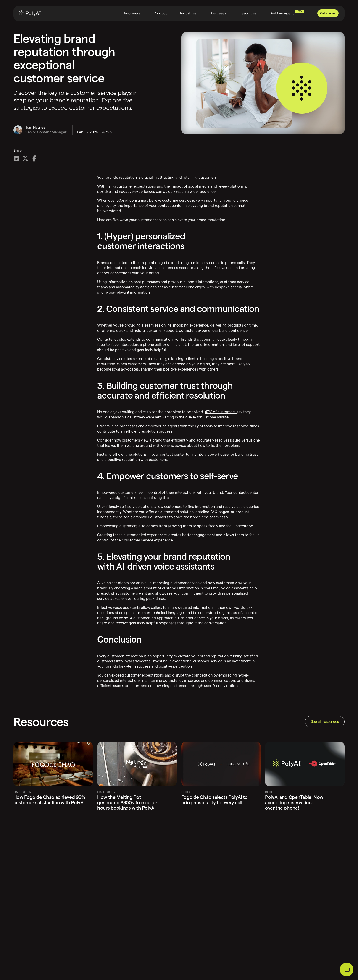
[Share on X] (25, 158)
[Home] (30, 13)
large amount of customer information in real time (177, 588)
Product (160, 13)
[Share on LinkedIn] (16, 158)
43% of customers (221, 412)
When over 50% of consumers (123, 200)
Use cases (218, 13)
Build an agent (287, 12)
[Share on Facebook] (34, 158)
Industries (188, 13)
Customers (131, 13)
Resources (248, 13)
